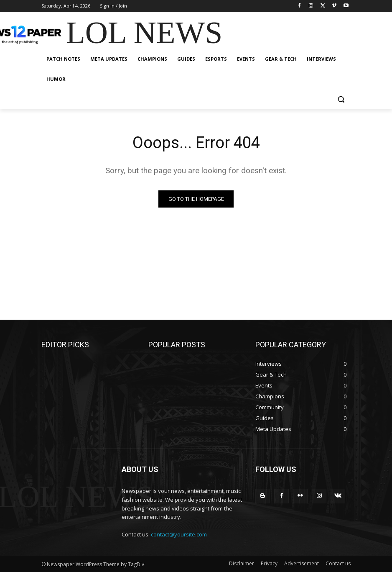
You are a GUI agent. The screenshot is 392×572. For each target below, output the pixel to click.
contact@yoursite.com (179, 534)
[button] (341, 99)
